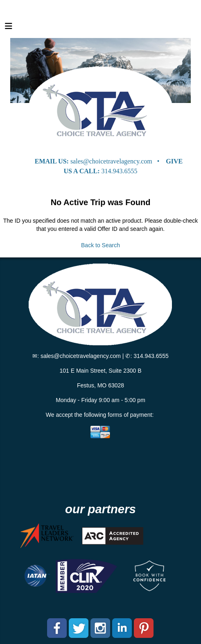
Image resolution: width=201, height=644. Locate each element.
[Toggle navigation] (9, 28)
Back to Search (100, 245)
